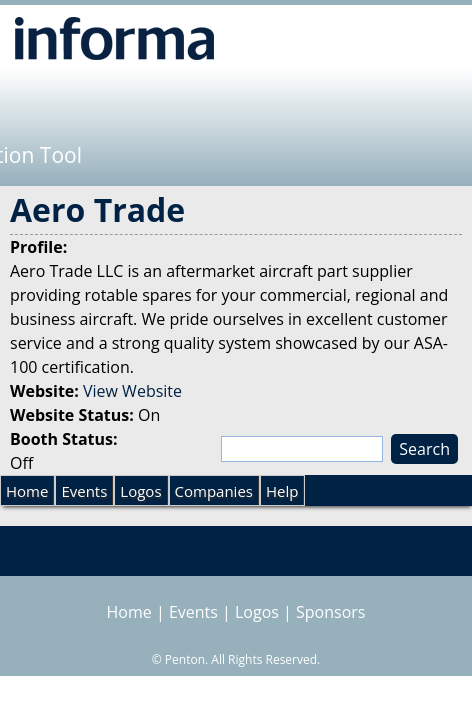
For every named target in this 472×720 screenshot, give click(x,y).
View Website (132, 391)
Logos (140, 491)
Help (282, 491)
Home (27, 491)
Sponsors (330, 612)
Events (84, 491)
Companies (214, 491)
